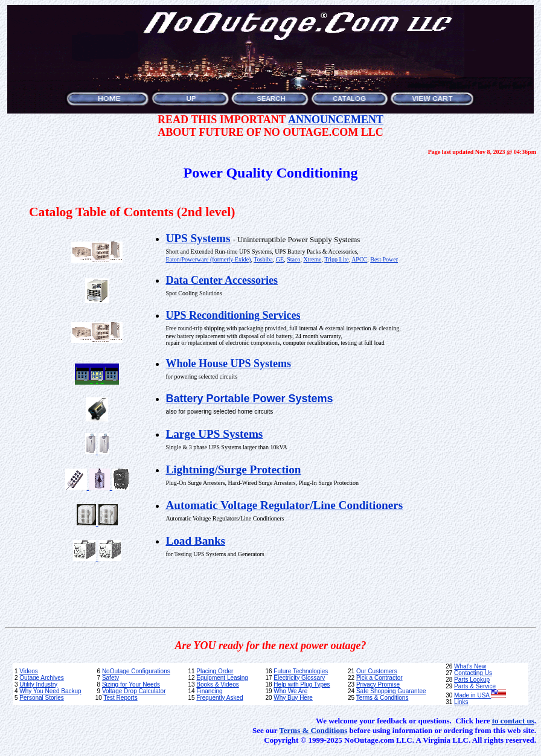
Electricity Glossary (299, 678)
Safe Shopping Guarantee (391, 691)
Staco (293, 259)
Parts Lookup (472, 680)
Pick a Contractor (379, 678)
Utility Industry (38, 684)
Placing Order (215, 671)
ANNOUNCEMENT (336, 120)
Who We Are (290, 691)
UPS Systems (198, 238)
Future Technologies (301, 671)
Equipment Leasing (222, 678)
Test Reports (121, 698)
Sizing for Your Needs (131, 684)
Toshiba (263, 259)
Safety (110, 678)
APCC (359, 259)
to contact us (513, 721)
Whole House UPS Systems (228, 364)
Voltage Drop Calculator (134, 691)
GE (280, 259)
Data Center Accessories (222, 280)
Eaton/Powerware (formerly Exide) (208, 259)
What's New (470, 666)
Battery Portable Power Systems (249, 399)
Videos (28, 671)
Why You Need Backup (50, 691)
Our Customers (377, 671)
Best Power (384, 259)
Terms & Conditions (383, 698)
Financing (209, 691)
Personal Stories (41, 698)
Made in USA (480, 695)
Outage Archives (41, 678)
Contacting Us (473, 673)
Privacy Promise (378, 684)
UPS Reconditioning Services (233, 315)
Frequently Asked (219, 698)
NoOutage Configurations (136, 671)
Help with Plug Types (302, 684)
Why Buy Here (293, 698)
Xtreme (312, 259)
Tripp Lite (336, 259)
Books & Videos (217, 684)
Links (461, 702)
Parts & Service (475, 686)
